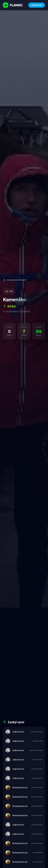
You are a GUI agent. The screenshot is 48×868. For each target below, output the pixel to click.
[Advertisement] (24, 633)
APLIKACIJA (37, 5)
